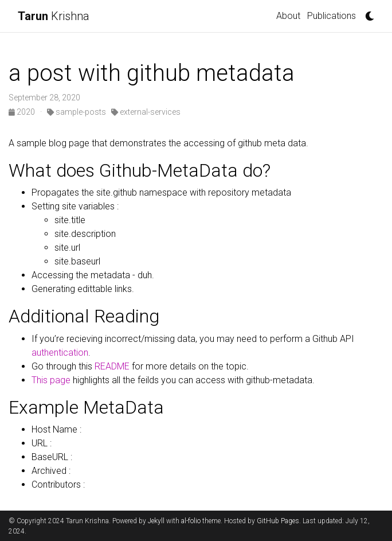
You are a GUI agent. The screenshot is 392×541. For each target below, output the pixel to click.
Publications (332, 16)
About (288, 16)
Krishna (54, 16)
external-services (146, 112)
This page (51, 380)
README (112, 366)
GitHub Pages (278, 521)
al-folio (191, 521)
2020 (23, 112)
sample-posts (77, 112)
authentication (60, 353)
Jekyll (156, 521)
